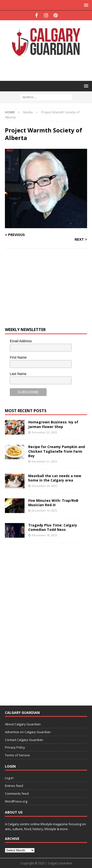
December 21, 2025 (44, 461)
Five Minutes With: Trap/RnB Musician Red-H (53, 503)
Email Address (21, 341)
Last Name (18, 374)
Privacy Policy (15, 747)
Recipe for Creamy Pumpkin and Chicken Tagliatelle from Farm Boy (57, 451)
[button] (85, 5)
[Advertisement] (48, 68)
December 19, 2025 (44, 510)
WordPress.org (16, 801)
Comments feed (17, 793)
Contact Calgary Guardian (24, 740)
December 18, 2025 (44, 535)
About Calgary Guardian (23, 724)
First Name (18, 357)
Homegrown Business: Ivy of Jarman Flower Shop (53, 424)
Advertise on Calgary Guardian (28, 732)
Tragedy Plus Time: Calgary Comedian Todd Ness (53, 527)
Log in (9, 778)
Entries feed (14, 786)
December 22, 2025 (44, 432)
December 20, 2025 (44, 486)
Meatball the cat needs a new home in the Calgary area (55, 478)
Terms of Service (17, 755)
